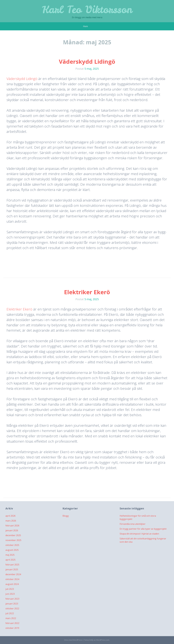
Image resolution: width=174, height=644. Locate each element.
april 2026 (10, 516)
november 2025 (13, 540)
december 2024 (13, 574)
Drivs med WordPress (73, 640)
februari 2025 (12, 565)
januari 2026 (12, 530)
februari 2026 (12, 526)
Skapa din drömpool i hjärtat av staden (139, 534)
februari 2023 (12, 599)
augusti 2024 (12, 584)
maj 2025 (10, 555)
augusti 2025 (12, 550)
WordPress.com (103, 640)
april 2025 (10, 560)
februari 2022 (12, 623)
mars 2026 (11, 521)
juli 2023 (10, 589)
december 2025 (13, 535)
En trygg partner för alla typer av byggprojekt (143, 529)
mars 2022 (11, 618)
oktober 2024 (12, 579)
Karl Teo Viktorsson (87, 9)
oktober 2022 (12, 608)
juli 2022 (10, 613)
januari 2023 (12, 604)
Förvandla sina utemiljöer (133, 524)
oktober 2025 (12, 545)
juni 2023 (10, 594)
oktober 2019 (12, 628)
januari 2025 (12, 569)
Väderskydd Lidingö (87, 61)
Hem (85, 26)
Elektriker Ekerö (87, 292)
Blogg (66, 516)
